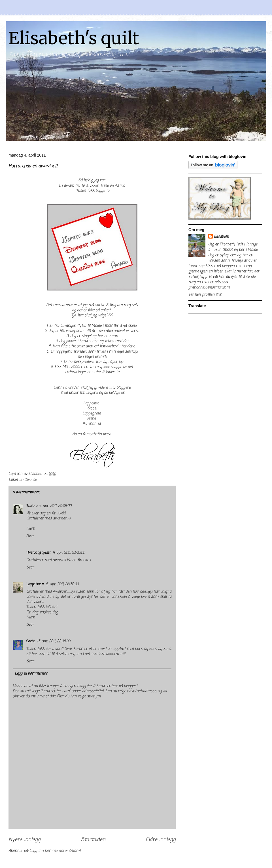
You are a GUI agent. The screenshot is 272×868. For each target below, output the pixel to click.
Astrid (120, 186)
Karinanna (92, 424)
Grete (31, 641)
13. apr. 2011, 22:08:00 (54, 641)
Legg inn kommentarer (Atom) (55, 851)
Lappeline (91, 403)
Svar (30, 536)
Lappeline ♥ (35, 584)
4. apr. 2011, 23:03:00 (69, 553)
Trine (104, 186)
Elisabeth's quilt (74, 38)
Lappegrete (92, 413)
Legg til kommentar (31, 674)
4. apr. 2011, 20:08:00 (55, 506)
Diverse (30, 480)
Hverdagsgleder (39, 553)
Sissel (92, 408)
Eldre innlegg (161, 840)
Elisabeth (221, 237)
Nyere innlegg (25, 840)
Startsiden (93, 840)
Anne (92, 419)
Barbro (32, 506)
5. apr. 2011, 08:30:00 (62, 584)
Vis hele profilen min (205, 295)
